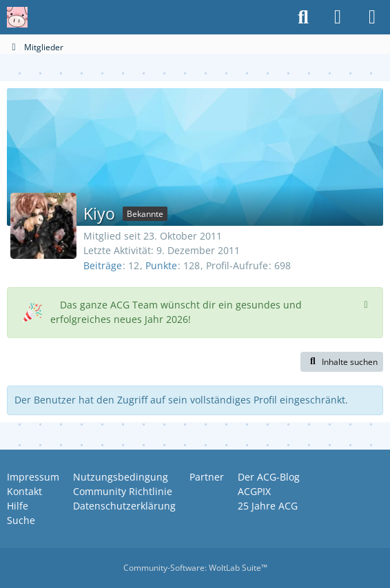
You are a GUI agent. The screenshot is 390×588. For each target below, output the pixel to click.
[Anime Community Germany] (17, 17)
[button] (342, 362)
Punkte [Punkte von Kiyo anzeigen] (161, 265)
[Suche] (303, 17)
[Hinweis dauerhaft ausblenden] (367, 303)
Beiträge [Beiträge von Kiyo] (103, 265)
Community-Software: (195, 568)
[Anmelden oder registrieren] (338, 17)
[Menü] (372, 17)
